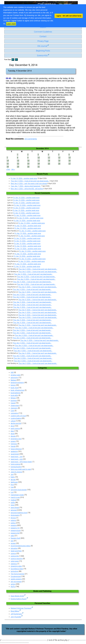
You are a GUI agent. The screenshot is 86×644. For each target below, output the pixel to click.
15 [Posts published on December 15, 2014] (18, 161)
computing (14, 413)
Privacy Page (43, 41)
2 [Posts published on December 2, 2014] (28, 155)
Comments (31, 139)
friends (13, 446)
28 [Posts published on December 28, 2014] (8, 167)
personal (14, 510)
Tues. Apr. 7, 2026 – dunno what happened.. (26, 186)
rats (12, 541)
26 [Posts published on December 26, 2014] (59, 164)
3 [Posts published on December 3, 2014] (38, 155)
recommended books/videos (21, 546)
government (15, 454)
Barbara (13, 380)
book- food (14, 388)
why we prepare (16, 582)
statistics (14, 564)
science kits (15, 556)
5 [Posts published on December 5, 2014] (59, 155)
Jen (12, 474)
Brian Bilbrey (16, 611)
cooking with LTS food (18, 416)
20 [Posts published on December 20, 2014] (70, 161)
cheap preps (15, 406)
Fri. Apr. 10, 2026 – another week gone (24, 178)
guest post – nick (17, 459)
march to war (15, 497)
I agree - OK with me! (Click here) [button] (69, 16)
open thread (15, 508)
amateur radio (15, 375)
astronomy (14, 378)
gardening (14, 451)
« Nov (8, 169)
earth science (15, 428)
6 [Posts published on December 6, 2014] (69, 155)
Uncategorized (16, 576)
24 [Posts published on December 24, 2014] (39, 164)
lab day (13, 480)
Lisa (12, 487)
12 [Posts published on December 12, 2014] (59, 158)
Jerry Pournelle (17, 617)
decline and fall (16, 423)
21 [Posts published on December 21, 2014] (8, 164)
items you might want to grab (21, 469)
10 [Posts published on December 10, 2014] (39, 158)
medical (13, 500)
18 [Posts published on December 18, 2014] (49, 161)
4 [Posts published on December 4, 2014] (48, 155)
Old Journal (43, 46)
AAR (12, 372)
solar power (15, 561)
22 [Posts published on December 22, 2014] (18, 164)
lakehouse (14, 482)
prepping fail (15, 533)
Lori (12, 492)
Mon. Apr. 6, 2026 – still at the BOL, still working (27, 189)
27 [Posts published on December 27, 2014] (70, 164)
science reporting (17, 559)
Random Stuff (15, 538)
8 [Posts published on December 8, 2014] (18, 158)
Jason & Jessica (16, 472)
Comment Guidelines (43, 32)
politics (13, 523)
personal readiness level (19, 513)
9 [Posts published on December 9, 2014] (28, 158)
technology (14, 571)
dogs (12, 426)
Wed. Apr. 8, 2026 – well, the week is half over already (29, 184)
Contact (43, 36)
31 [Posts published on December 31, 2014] (39, 167)
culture (13, 421)
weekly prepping (16, 579)
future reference (16, 449)
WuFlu (13, 587)
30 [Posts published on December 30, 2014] (28, 167)
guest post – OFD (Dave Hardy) (21, 462)
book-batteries (16, 393)
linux (12, 485)
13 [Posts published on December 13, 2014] (70, 158)
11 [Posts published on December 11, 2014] (49, 158)
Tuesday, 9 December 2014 (20, 71)
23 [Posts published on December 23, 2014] (28, 164)
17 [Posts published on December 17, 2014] (39, 161)
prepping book (16, 530)
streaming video (16, 566)
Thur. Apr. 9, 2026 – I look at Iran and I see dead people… (30, 181)
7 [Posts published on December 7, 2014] (7, 158)
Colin (12, 411)
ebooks (13, 436)
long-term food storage (19, 490)
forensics (14, 444)
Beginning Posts (43, 51)
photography (15, 515)
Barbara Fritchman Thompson (22, 608)
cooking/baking (16, 418)
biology (13, 385)
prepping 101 (15, 528)
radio (12, 536)
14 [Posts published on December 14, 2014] (8, 161)
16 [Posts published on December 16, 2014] (28, 161)
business (14, 400)
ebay (12, 431)
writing (13, 584)
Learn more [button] (11, 24)
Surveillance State (17, 569)
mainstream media (17, 495)
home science (15, 464)
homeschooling (16, 467)
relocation (14, 548)
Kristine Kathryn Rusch (19, 599)
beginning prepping (17, 383)
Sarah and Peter (16, 551)
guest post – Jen (16, 457)
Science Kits (43, 56)
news (12, 505)
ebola (13, 434)
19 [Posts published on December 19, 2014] (59, 161)
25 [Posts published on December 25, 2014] (49, 164)
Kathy (13, 477)
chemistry (14, 408)
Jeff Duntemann (17, 614)
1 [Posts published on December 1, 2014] (18, 155)
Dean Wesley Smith (18, 596)
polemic (13, 520)
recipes (13, 543)
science (13, 553)
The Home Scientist (17, 574)
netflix (13, 503)
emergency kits (16, 439)
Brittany (13, 398)
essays (13, 441)
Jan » (13, 169)
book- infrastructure (17, 390)
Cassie (13, 403)
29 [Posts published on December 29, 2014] (18, 167)
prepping (14, 525)
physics (13, 518)
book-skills (14, 395)
